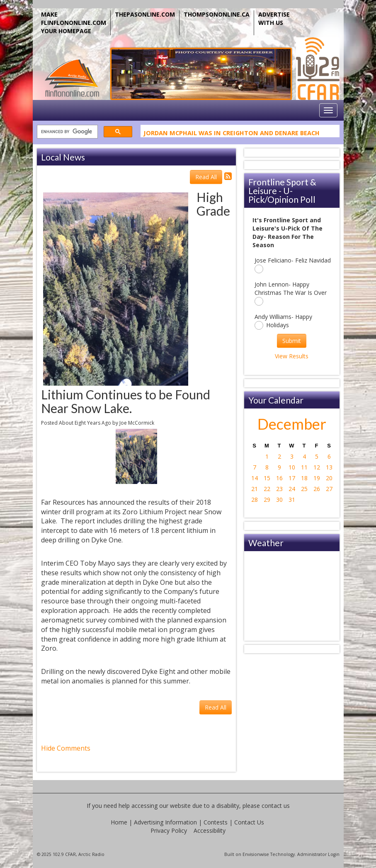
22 (267, 489)
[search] (67, 132)
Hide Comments (66, 748)
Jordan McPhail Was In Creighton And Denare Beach (232, 134)
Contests (216, 822)
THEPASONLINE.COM (145, 14)
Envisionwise (256, 854)
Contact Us (249, 822)
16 (279, 478)
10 (292, 467)
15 (267, 478)
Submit (292, 341)
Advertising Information (165, 822)
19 (317, 478)
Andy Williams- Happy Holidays (283, 321)
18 (304, 478)
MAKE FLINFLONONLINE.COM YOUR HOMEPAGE (74, 23)
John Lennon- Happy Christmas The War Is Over (291, 293)
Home (119, 822)
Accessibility (210, 830)
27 (329, 489)
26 (317, 489)
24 (292, 489)
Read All (206, 177)
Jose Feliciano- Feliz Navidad (293, 265)
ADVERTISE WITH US (274, 18)
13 (329, 467)
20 (329, 478)
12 (317, 467)
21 (255, 489)
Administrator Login (318, 854)
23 (279, 489)
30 (279, 500)
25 (304, 489)
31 (292, 500)
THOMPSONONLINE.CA (217, 14)
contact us (276, 806)
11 (304, 467)
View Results (292, 356)
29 (267, 500)
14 (255, 478)
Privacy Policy (169, 830)
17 (292, 478)
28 (255, 500)
